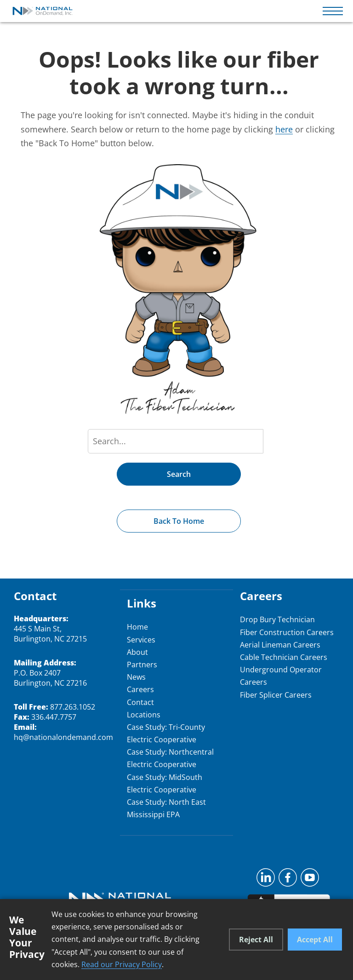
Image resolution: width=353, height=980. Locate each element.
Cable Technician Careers (284, 657)
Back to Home (179, 521)
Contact (140, 702)
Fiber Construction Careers (287, 632)
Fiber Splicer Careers (276, 695)
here (284, 129)
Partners (142, 665)
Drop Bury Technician (277, 619)
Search (179, 474)
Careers (140, 689)
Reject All (256, 940)
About (137, 652)
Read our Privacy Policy (122, 964)
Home (137, 627)
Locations (144, 715)
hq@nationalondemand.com (63, 737)
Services (141, 640)
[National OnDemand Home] (43, 11)
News (136, 677)
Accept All (315, 940)
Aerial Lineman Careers (280, 645)
